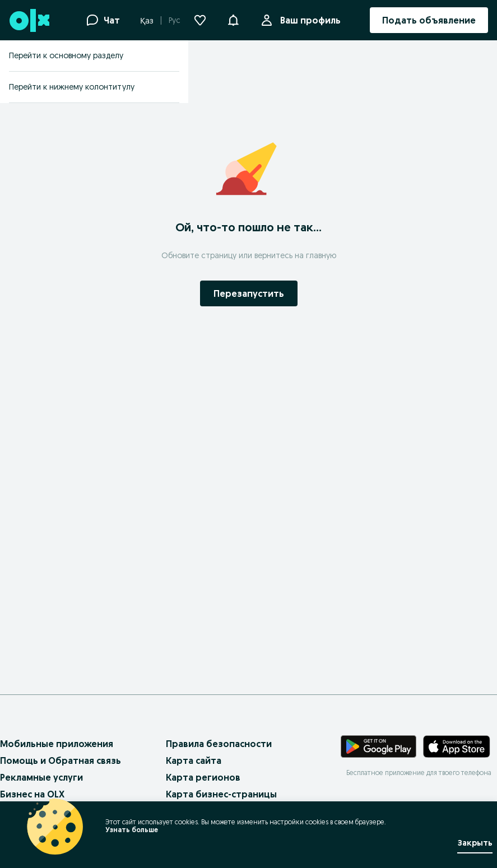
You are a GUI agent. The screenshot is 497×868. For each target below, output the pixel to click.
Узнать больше (132, 830)
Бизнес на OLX (32, 794)
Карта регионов (203, 777)
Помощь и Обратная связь (61, 760)
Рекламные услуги (41, 777)
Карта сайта (194, 760)
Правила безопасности (219, 744)
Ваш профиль (308, 20)
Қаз (147, 21)
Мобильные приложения (57, 744)
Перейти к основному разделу (66, 55)
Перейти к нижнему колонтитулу (72, 87)
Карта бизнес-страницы (221, 794)
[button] (233, 19)
